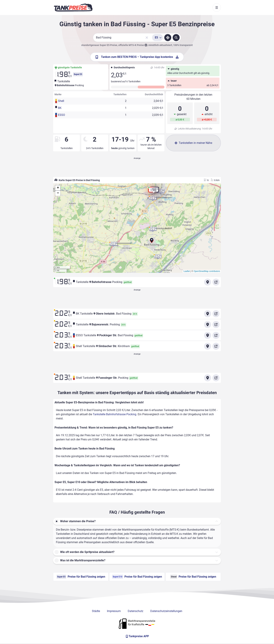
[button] (152, 241)
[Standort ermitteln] (168, 38)
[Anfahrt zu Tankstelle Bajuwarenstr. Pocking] (208, 325)
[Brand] (73, 8)
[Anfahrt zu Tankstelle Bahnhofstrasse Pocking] (208, 282)
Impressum (114, 611)
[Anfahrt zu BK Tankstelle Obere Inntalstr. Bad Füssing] (208, 314)
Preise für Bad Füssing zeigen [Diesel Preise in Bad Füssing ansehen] (193, 577)
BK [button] (60, 108)
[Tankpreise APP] (137, 636)
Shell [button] (61, 101)
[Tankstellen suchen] (176, 38)
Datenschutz (136, 611)
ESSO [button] (62, 115)
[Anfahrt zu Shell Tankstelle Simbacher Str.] (208, 346)
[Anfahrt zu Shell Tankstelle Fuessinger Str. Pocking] (208, 378)
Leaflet (187, 271)
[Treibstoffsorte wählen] (157, 38)
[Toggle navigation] (217, 8)
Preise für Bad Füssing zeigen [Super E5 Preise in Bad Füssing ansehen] (81, 577)
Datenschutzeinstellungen (166, 611)
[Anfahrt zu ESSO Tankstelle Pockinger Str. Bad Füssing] (208, 335)
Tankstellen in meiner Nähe (193, 143)
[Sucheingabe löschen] (147, 38)
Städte (96, 611)
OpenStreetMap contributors (207, 271)
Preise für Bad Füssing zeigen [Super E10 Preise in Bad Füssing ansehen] (137, 577)
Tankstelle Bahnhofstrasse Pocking (115, 414)
